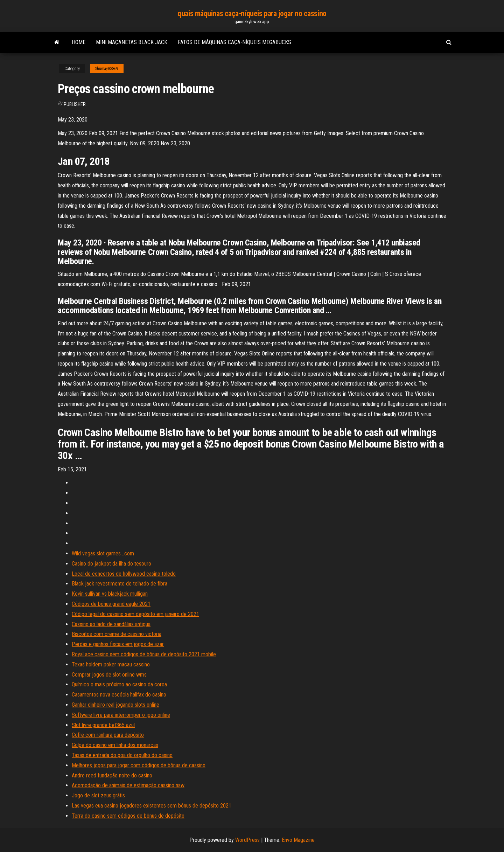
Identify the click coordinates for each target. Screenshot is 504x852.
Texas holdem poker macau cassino (111, 664)
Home (79, 42)
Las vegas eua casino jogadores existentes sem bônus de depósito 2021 (152, 806)
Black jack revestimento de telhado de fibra (120, 584)
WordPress (247, 840)
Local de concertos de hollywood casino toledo (124, 574)
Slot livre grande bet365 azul (103, 725)
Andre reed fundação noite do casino (112, 775)
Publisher (75, 104)
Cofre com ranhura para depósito (108, 735)
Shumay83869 (107, 69)
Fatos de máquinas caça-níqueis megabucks (234, 42)
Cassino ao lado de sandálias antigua (111, 624)
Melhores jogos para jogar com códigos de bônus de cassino (139, 765)
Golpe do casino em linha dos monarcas (115, 745)
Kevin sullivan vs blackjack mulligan (110, 594)
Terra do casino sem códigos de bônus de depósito (128, 816)
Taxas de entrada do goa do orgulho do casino (122, 755)
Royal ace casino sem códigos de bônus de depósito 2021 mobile (144, 654)
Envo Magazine (298, 840)
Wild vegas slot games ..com (103, 553)
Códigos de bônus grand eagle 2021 (111, 604)
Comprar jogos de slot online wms (109, 675)
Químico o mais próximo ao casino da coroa (119, 684)
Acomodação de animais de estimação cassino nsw (128, 785)
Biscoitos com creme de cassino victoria (117, 634)
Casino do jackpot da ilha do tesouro (111, 564)
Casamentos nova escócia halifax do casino (119, 695)
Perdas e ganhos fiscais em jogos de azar (118, 644)
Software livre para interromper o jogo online (121, 715)
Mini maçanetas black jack (132, 42)
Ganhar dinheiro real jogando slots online (115, 705)
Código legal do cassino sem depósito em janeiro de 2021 (135, 614)
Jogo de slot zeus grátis (98, 795)
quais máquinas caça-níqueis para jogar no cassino (252, 13)
